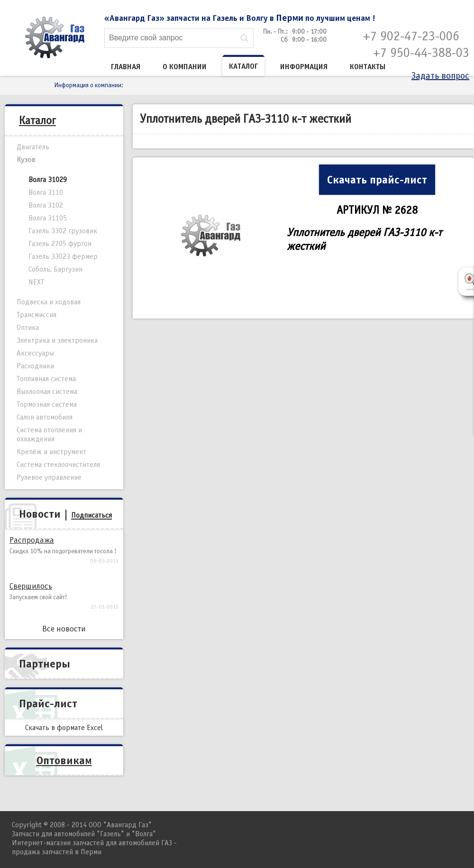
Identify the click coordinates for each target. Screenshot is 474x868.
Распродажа (32, 540)
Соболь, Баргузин (55, 269)
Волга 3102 (46, 205)
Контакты (368, 67)
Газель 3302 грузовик (63, 231)
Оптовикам (64, 760)
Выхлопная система (47, 392)
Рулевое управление (49, 477)
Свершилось (31, 586)
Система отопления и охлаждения (49, 434)
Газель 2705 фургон (60, 244)
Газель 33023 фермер (63, 256)
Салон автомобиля (45, 417)
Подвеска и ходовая (49, 302)
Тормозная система (47, 404)
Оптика (28, 328)
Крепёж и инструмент (51, 452)
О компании (185, 67)
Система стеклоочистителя (58, 465)
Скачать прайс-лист (377, 180)
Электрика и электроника (57, 340)
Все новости (64, 629)
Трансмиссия (36, 315)
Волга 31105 (48, 218)
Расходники (35, 366)
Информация (304, 67)
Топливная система (46, 379)
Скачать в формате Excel (64, 728)
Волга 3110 (46, 192)
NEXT (36, 282)
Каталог (243, 66)
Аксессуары (35, 353)
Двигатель (33, 147)
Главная (126, 67)
